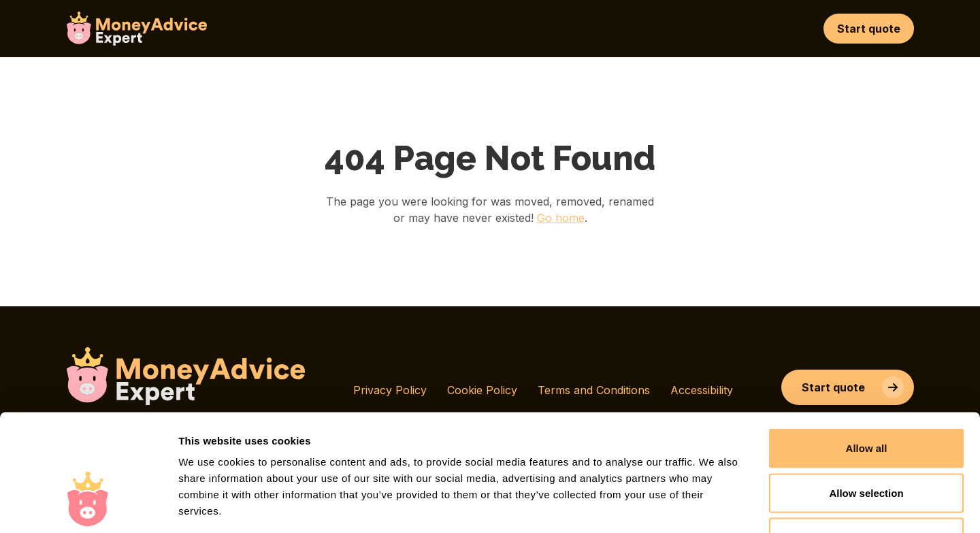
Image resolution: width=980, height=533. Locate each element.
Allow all (867, 354)
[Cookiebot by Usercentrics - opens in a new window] (88, 506)
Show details (714, 506)
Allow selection (866, 399)
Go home (561, 218)
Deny (867, 443)
